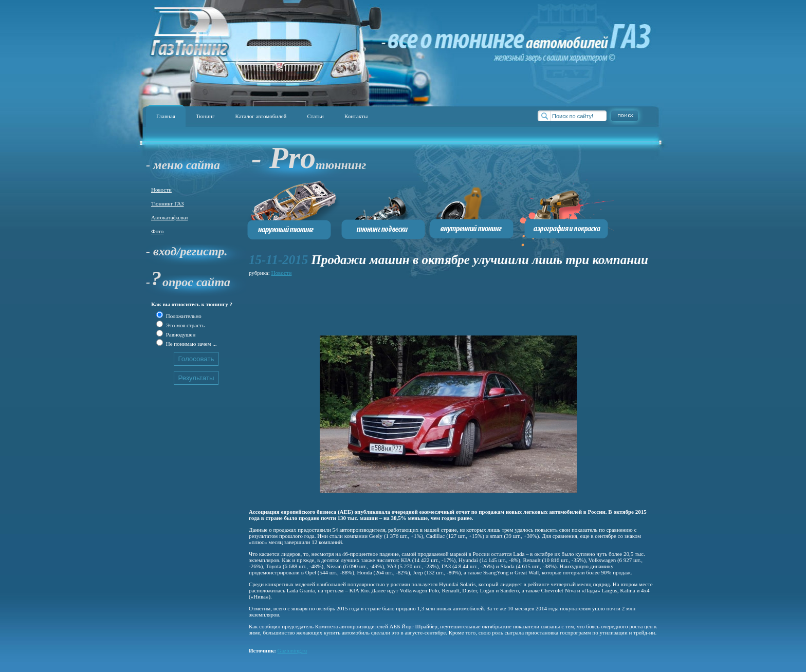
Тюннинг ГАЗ (168, 203)
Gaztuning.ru (292, 650)
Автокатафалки (169, 217)
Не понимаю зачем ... (190, 344)
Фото (157, 231)
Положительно (183, 316)
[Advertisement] (436, 302)
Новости (161, 190)
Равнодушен (180, 334)
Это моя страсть (185, 325)
